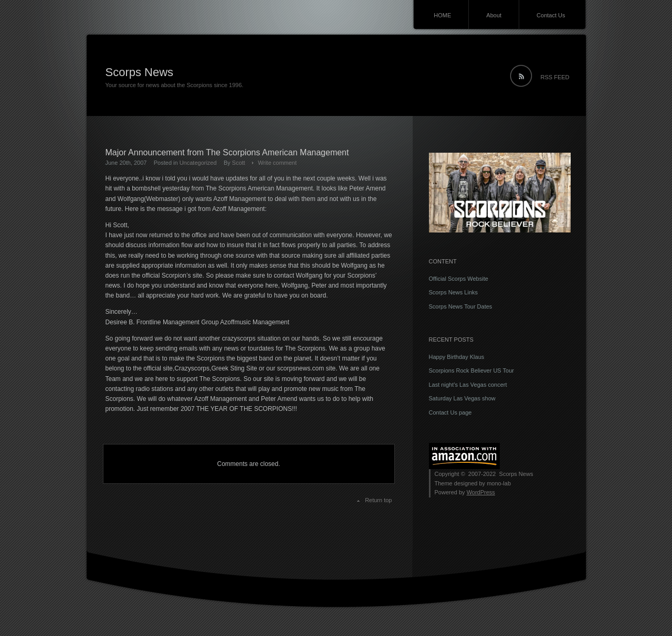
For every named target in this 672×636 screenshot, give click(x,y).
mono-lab (499, 483)
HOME (442, 15)
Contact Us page (450, 412)
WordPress (481, 492)
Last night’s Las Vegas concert (468, 385)
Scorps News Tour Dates (461, 306)
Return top (378, 500)
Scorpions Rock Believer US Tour (471, 370)
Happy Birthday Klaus (457, 357)
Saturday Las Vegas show (462, 398)
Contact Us (551, 15)
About (494, 15)
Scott (239, 163)
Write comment (277, 163)
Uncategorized (198, 163)
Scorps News (140, 72)
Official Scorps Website (459, 279)
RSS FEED (555, 77)
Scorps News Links (454, 292)
